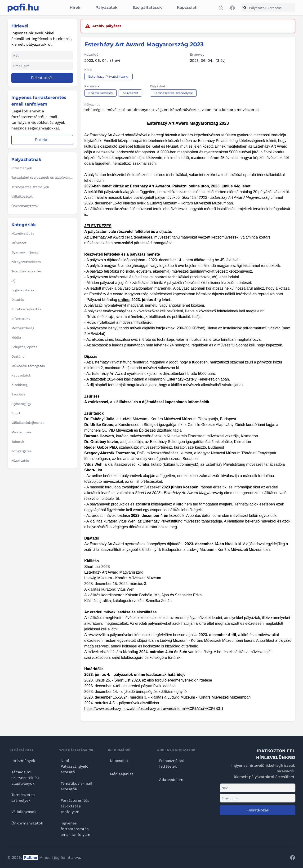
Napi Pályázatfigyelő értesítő (75, 766)
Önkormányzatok (27, 823)
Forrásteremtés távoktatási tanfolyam (75, 806)
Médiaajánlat (122, 774)
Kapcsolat (187, 7)
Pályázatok (106, 7)
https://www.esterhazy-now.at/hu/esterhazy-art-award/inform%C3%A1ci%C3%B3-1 (154, 709)
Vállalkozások (24, 812)
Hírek (75, 7)
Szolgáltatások (147, 7)
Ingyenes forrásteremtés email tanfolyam (75, 829)
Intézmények (23, 761)
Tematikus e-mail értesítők (76, 786)
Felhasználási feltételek (171, 764)
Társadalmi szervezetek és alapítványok (25, 778)
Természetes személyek (23, 798)
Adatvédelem (171, 780)
